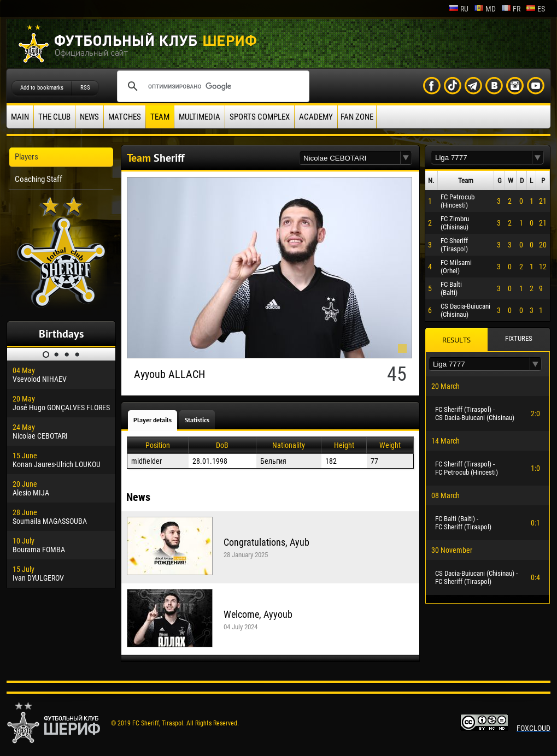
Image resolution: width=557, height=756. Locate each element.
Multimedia (200, 117)
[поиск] (212, 86)
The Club (54, 117)
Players (27, 157)
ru (459, 9)
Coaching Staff (39, 179)
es (535, 9)
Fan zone (357, 117)
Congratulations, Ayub (266, 542)
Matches (125, 117)
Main (20, 117)
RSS (85, 88)
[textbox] (350, 158)
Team (160, 117)
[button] (406, 158)
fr (511, 9)
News (89, 117)
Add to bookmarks (42, 88)
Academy (316, 117)
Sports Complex (260, 117)
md (485, 9)
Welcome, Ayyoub (258, 614)
